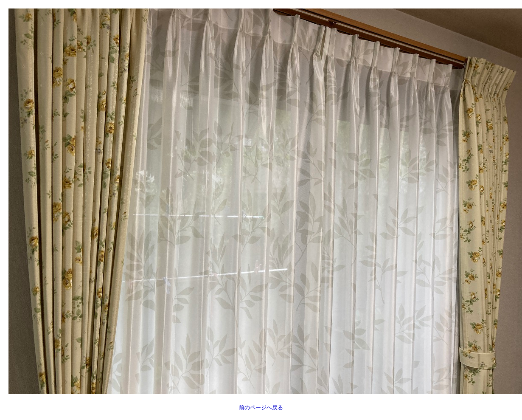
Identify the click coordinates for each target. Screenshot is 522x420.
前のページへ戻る (261, 407)
